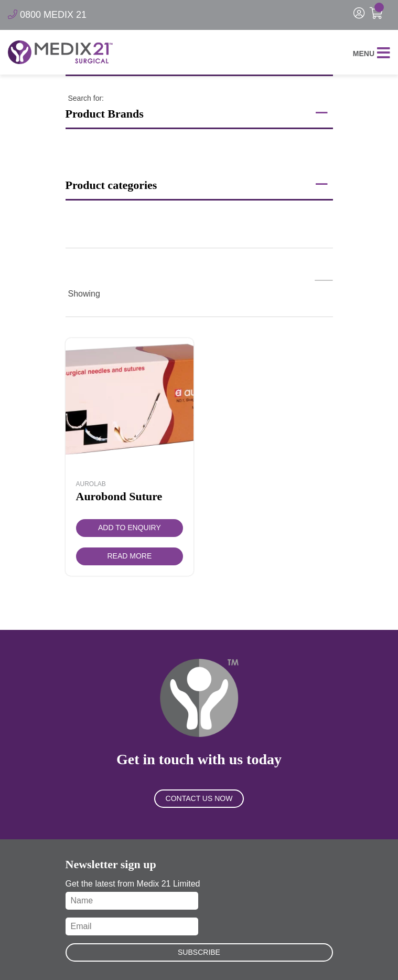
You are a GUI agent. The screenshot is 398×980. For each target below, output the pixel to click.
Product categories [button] (197, 184)
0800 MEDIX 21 (47, 15)
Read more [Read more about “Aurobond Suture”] (130, 556)
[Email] (132, 926)
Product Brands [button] (197, 113)
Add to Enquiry (130, 528)
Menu (372, 54)
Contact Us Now (199, 798)
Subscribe (199, 952)
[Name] (132, 901)
